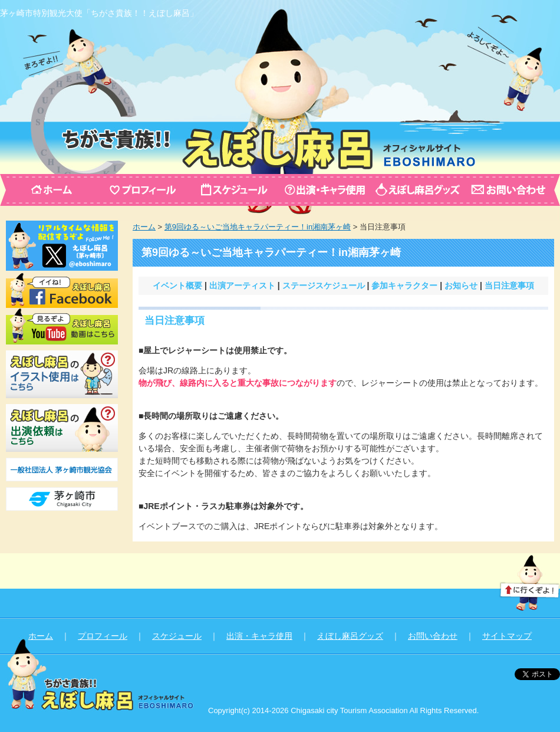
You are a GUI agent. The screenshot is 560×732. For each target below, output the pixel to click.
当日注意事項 (509, 285)
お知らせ (461, 285)
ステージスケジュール (324, 285)
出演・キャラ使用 (259, 636)
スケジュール (177, 636)
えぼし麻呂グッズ (350, 636)
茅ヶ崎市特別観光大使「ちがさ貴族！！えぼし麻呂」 (99, 13)
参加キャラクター (404, 285)
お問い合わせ (433, 636)
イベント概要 (177, 285)
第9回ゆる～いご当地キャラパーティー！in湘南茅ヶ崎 (258, 227)
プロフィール (103, 636)
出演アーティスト (242, 285)
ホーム (144, 227)
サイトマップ (507, 636)
